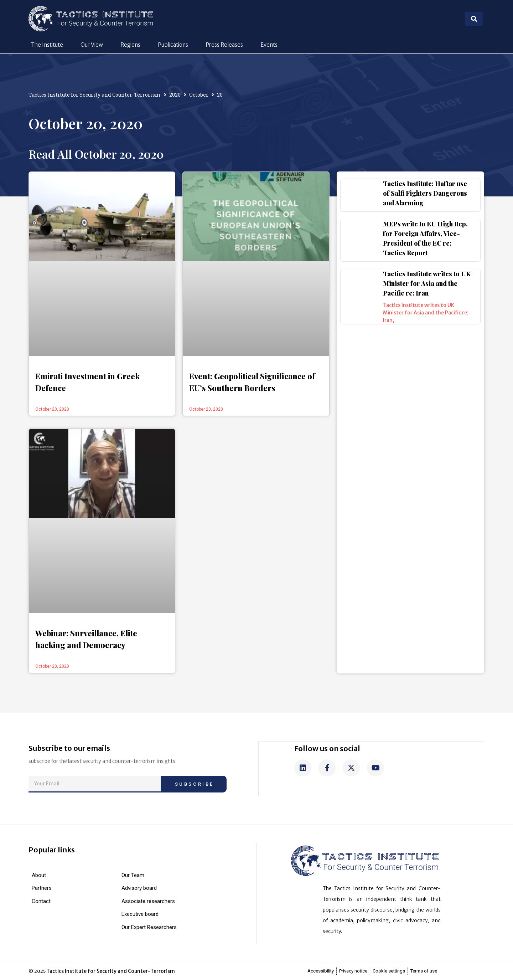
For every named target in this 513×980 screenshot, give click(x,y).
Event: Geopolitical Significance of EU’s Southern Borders (252, 382)
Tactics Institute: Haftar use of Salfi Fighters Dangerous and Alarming (425, 193)
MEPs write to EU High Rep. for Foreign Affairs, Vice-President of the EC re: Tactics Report (425, 238)
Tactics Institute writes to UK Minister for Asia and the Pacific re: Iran (427, 283)
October (199, 95)
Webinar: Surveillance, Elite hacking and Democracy (86, 639)
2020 (175, 95)
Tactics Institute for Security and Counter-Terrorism (95, 95)
